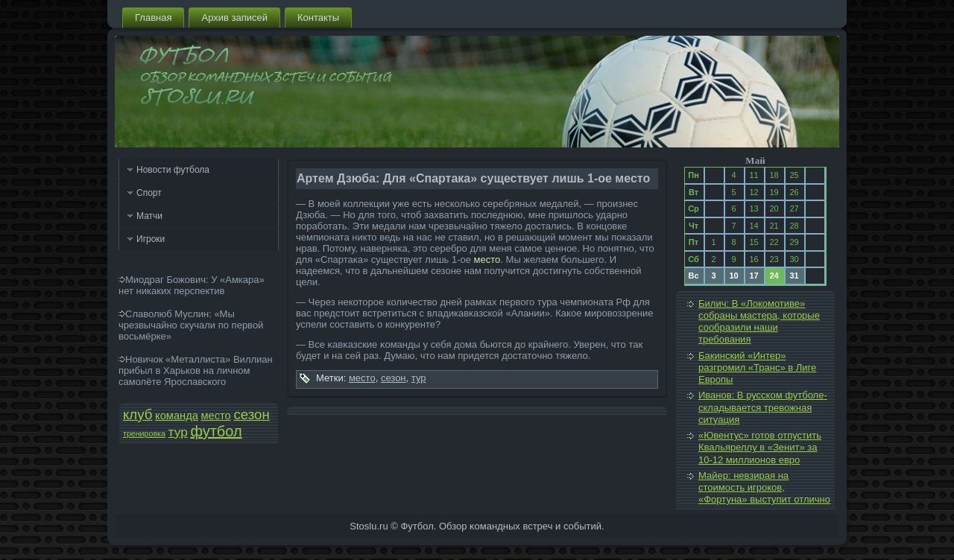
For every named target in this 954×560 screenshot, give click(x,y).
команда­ (177, 416)
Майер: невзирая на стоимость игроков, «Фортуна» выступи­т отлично (764, 488)
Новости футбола (173, 170)
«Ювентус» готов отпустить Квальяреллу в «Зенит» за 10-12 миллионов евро (760, 448)
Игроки (151, 239)
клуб (138, 414)
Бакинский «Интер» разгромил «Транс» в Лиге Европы (757, 368)
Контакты (318, 17)
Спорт (149, 193)
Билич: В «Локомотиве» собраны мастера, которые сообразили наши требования (759, 322)
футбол (216, 431)
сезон (251, 414)
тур (178, 432)
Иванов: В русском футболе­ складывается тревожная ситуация (763, 407)
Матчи (149, 216)
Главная (153, 17)
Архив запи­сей (234, 17)
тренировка (144, 433)
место (216, 416)
